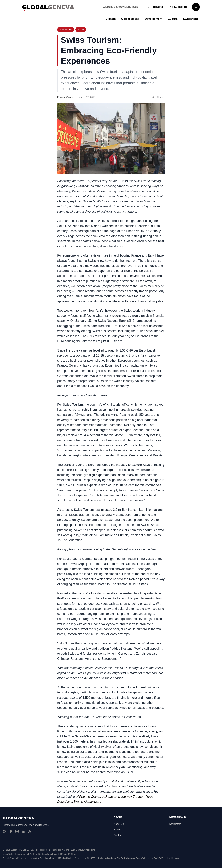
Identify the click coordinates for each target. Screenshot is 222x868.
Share (157, 97)
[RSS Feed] (30, 831)
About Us (119, 824)
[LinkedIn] (23, 831)
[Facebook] (11, 831)
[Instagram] (17, 831)
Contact (118, 835)
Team (117, 830)
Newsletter (175, 824)
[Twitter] (5, 831)
